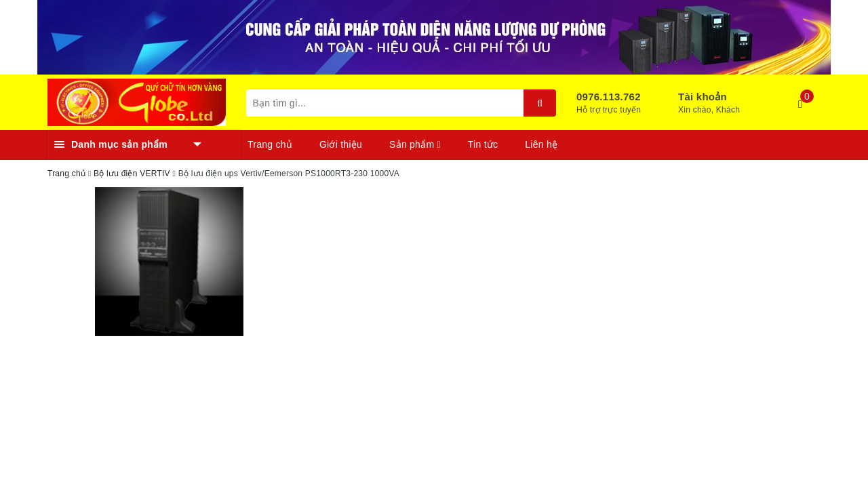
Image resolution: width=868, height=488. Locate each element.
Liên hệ (541, 144)
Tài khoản (703, 97)
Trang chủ (270, 144)
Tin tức (483, 144)
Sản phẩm (415, 144)
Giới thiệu (341, 144)
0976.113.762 (609, 97)
